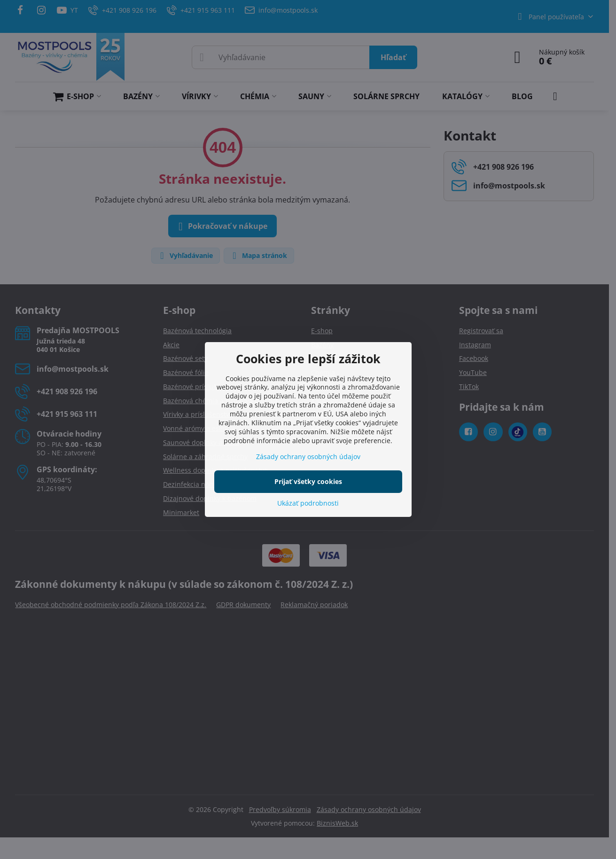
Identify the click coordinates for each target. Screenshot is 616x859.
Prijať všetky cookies (308, 481)
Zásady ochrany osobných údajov (308, 457)
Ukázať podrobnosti (308, 503)
